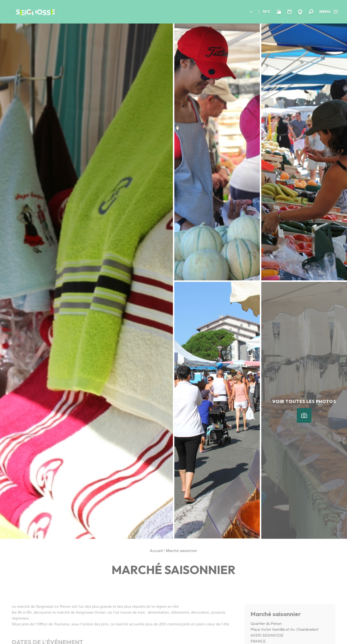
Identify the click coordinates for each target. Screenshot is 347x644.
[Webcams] (300, 12)
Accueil (156, 551)
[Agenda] (289, 12)
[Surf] (279, 12)
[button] (247, 12)
